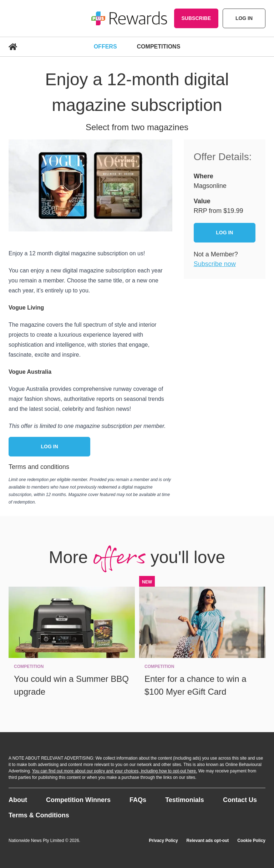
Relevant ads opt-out (208, 841)
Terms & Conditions (39, 815)
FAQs (138, 800)
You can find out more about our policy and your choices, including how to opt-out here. (115, 771)
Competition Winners (78, 800)
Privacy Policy (163, 841)
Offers (105, 47)
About (18, 800)
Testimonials (185, 800)
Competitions (159, 47)
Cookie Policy (251, 841)
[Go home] (129, 19)
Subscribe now (215, 264)
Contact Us (240, 800)
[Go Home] (46, 47)
